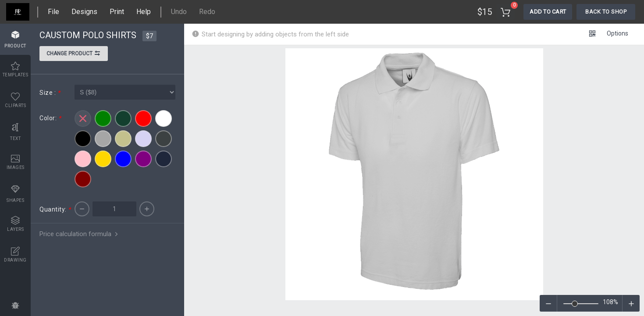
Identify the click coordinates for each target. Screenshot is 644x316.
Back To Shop (606, 12)
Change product (74, 54)
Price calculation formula (80, 234)
